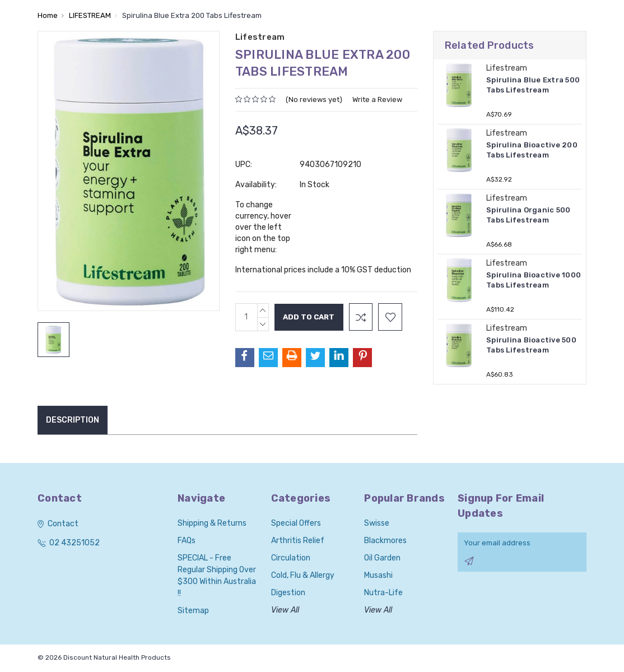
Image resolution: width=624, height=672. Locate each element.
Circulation (291, 558)
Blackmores (385, 541)
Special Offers (296, 523)
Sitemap (193, 611)
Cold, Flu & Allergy (303, 575)
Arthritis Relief (298, 541)
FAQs (187, 541)
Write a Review (377, 99)
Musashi (378, 575)
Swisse (377, 523)
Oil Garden (382, 558)
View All (285, 610)
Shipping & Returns (212, 523)
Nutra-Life (383, 593)
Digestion (288, 593)
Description (73, 420)
